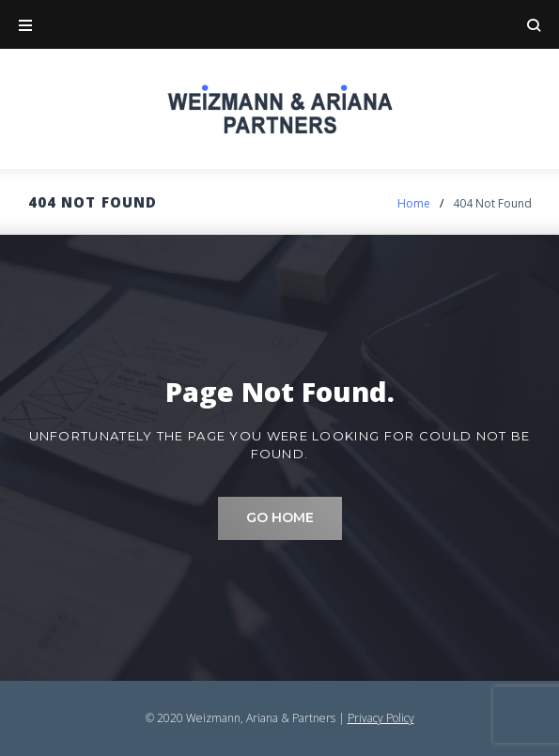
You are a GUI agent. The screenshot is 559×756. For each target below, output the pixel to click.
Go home (280, 517)
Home (414, 203)
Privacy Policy (381, 718)
